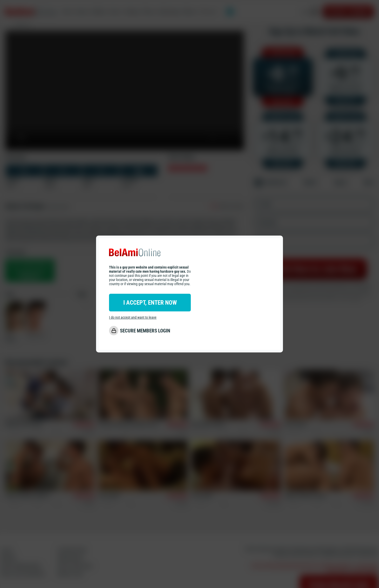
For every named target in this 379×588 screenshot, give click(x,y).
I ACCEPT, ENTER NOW (150, 303)
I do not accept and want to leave (133, 317)
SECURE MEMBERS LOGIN (145, 331)
